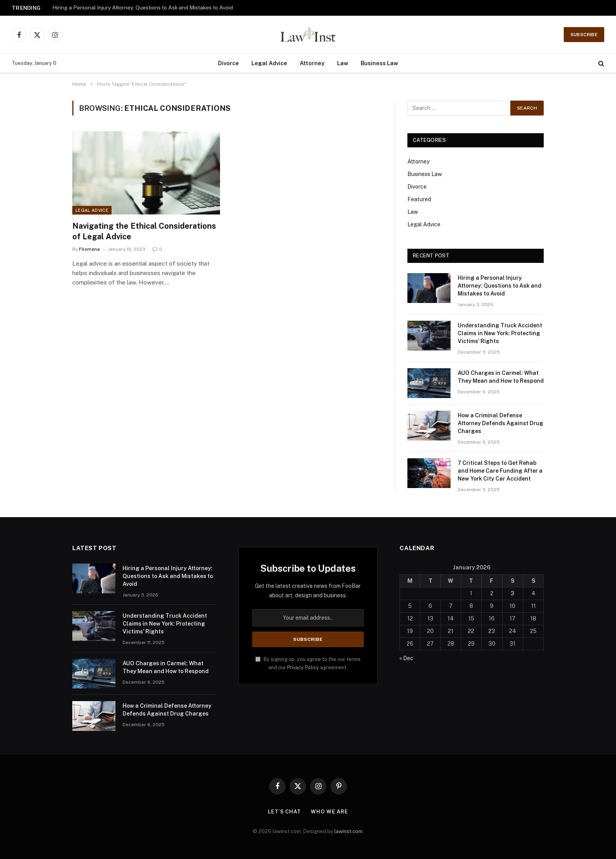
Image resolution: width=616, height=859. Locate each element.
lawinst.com (348, 831)
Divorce (228, 63)
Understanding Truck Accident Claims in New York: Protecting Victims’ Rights (500, 333)
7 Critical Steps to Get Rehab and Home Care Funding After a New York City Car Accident (500, 471)
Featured (419, 199)
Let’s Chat (284, 812)
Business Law (379, 63)
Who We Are (329, 812)
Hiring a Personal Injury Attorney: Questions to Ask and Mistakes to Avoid (143, 7)
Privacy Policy (303, 667)
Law (343, 63)
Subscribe (584, 35)
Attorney (312, 63)
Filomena (89, 249)
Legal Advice (269, 63)
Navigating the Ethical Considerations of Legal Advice (144, 231)
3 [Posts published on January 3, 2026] (512, 593)
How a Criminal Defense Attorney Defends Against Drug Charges (500, 423)
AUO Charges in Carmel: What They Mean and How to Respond (501, 377)
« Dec (406, 658)
